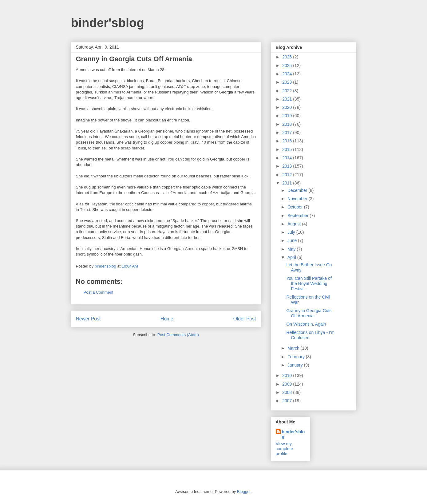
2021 (288, 99)
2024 (288, 74)
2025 (288, 65)
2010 (288, 375)
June (293, 240)
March (294, 348)
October (296, 207)
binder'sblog (108, 23)
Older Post (245, 319)
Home (167, 319)
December (298, 190)
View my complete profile (285, 449)
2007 (288, 401)
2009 (288, 384)
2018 (288, 124)
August (295, 224)
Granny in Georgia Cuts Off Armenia (309, 313)
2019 (288, 116)
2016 (288, 141)
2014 (288, 158)
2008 (288, 392)
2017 (288, 133)
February (297, 357)
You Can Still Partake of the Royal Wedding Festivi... (309, 284)
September (299, 216)
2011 (288, 183)
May (292, 249)
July (292, 232)
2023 (288, 82)
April (292, 257)
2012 (288, 175)
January (296, 365)
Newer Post (88, 319)
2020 (288, 107)
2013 (288, 166)
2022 (288, 91)
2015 (288, 149)
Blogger (244, 492)
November (298, 199)
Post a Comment (99, 292)
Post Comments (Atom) (178, 335)
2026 (288, 57)
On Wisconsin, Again (306, 324)
